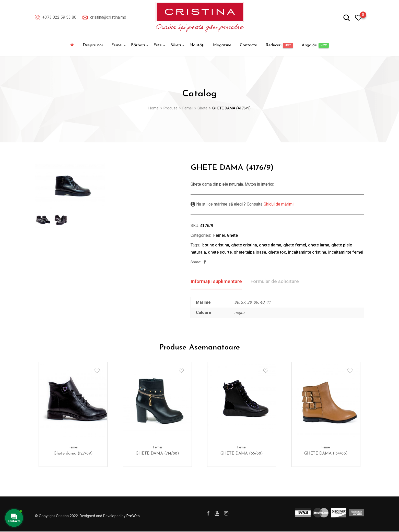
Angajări (315, 45)
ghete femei (295, 245)
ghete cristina (244, 245)
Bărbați (138, 45)
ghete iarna (319, 245)
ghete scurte (220, 252)
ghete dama (270, 245)
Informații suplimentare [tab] (218, 282)
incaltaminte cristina (307, 252)
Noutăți (197, 45)
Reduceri (279, 45)
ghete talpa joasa (250, 252)
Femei (117, 45)
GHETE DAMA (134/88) (326, 454)
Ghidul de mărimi (278, 204)
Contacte (248, 45)
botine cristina (216, 245)
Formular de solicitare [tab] (279, 282)
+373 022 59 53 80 (59, 17)
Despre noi (93, 45)
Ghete (232, 235)
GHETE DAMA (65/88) (242, 454)
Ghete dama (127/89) (73, 454)
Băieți (176, 45)
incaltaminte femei (346, 252)
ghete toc (277, 252)
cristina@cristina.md (108, 17)
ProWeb (133, 516)
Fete (158, 45)
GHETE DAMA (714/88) (157, 454)
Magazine (222, 45)
